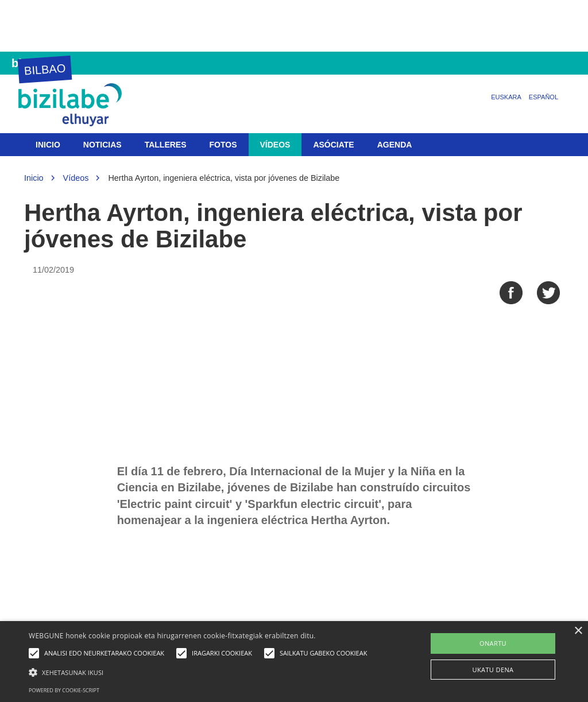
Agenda (395, 145)
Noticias (102, 145)
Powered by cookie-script (64, 690)
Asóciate (333, 145)
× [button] (578, 631)
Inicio (48, 145)
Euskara (506, 97)
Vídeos (275, 145)
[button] (201, 672)
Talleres (166, 145)
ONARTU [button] (493, 643)
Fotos (223, 145)
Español (543, 97)
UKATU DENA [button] (493, 670)
